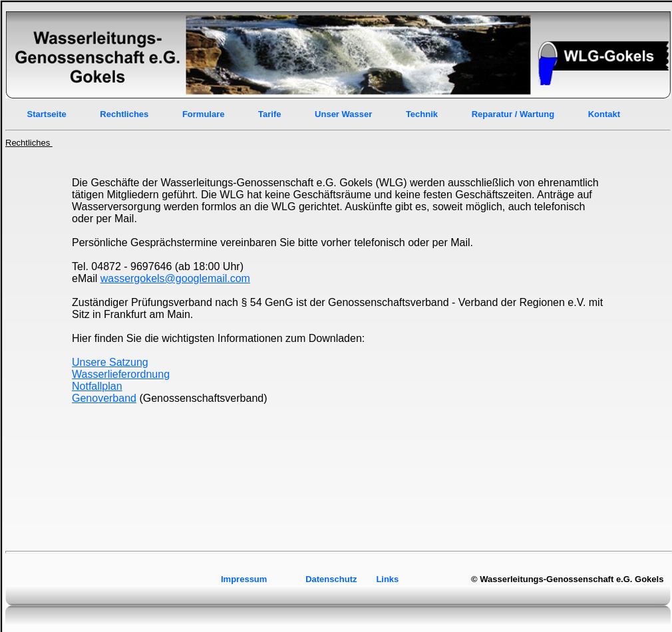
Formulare (204, 114)
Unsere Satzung (110, 362)
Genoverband (104, 398)
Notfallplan (97, 386)
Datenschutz (331, 579)
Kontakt (604, 114)
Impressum (245, 579)
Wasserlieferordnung (121, 374)
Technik (423, 114)
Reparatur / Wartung (513, 114)
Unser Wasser (343, 114)
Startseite (47, 114)
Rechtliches (124, 114)
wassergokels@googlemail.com (175, 278)
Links (387, 579)
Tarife (269, 114)
